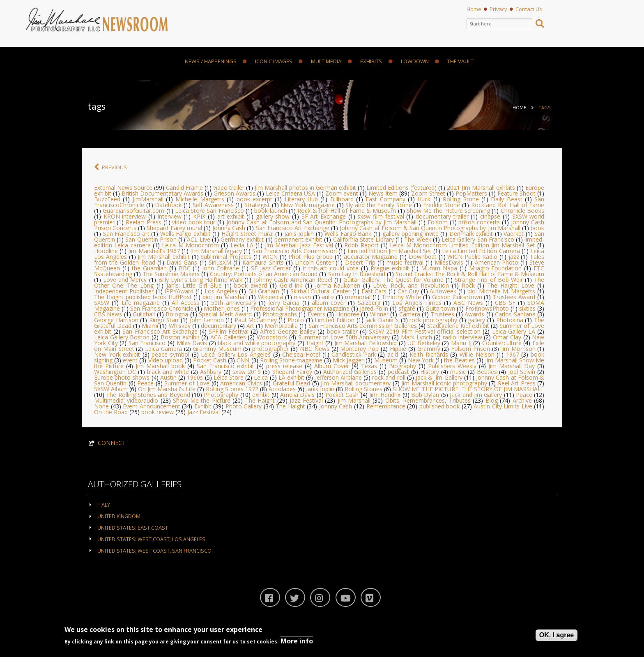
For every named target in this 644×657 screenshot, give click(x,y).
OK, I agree (557, 635)
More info (297, 641)
